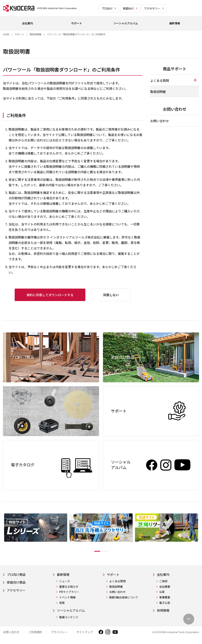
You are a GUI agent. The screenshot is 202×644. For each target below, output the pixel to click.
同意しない (111, 295)
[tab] (175, 80)
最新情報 (64, 575)
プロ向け (107, 8)
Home (6, 34)
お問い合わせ (160, 121)
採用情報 (164, 611)
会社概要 (165, 587)
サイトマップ (85, 633)
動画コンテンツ (69, 618)
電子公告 (165, 603)
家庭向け (128, 8)
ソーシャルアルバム (73, 611)
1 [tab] (94, 551)
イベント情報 (67, 598)
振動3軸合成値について (124, 598)
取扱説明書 (36, 34)
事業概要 (165, 598)
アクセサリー (152, 8)
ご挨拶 (163, 582)
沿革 (162, 592)
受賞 (62, 603)
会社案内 (164, 575)
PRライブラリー (69, 592)
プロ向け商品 (17, 575)
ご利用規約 (35, 633)
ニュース (65, 582)
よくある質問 (117, 582)
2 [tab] (108, 551)
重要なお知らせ (69, 587)
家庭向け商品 (17, 583)
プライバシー (59, 633)
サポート (20, 34)
